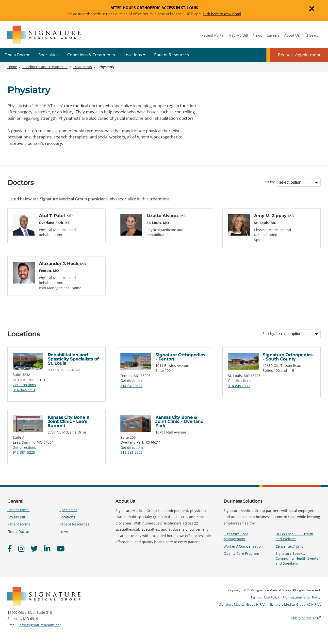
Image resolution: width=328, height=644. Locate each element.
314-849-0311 (131, 386)
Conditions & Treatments (91, 55)
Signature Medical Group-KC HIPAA (295, 604)
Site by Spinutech (306, 618)
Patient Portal (213, 35)
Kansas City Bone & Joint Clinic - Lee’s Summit (69, 421)
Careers (273, 35)
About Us (292, 35)
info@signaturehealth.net (40, 625)
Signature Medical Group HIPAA (242, 604)
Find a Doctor (17, 55)
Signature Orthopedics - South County (288, 357)
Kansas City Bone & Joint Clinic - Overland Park (180, 421)
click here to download (222, 14)
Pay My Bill (239, 35)
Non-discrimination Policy (302, 597)
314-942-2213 (24, 390)
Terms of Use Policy (265, 597)
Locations (135, 55)
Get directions (24, 385)
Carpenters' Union (291, 546)
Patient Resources (172, 55)
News (257, 35)
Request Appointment (299, 55)
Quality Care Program (241, 553)
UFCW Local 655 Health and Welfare (294, 536)
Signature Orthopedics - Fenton (180, 357)
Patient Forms (19, 524)
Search (313, 35)
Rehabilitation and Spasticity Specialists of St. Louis (73, 359)
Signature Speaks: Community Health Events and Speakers (297, 558)
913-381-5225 (24, 452)
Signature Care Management (236, 536)
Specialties (49, 55)
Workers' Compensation (243, 546)
